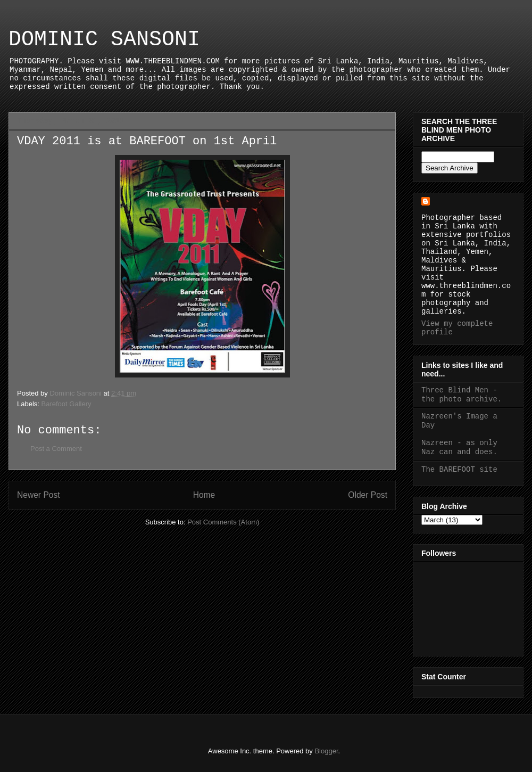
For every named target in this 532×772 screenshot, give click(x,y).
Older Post (368, 495)
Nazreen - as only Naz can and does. (459, 447)
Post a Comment (56, 449)
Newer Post (39, 495)
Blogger (326, 751)
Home (204, 495)
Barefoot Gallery (66, 404)
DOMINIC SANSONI (104, 40)
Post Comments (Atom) (223, 522)
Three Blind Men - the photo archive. (462, 395)
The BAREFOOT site (459, 470)
